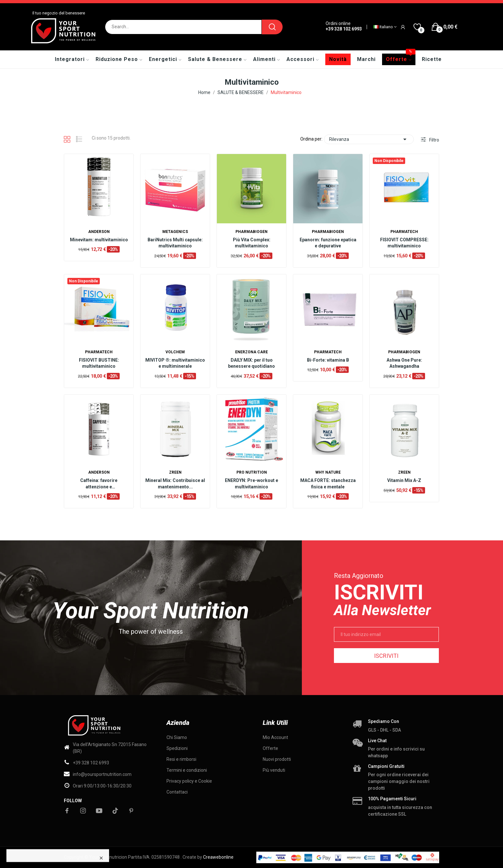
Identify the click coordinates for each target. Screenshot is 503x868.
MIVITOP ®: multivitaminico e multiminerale (175, 363)
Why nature (328, 472)
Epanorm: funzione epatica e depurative (328, 243)
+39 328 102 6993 (344, 29)
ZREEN (175, 472)
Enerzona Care (251, 352)
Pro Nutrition (252, 472)
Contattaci (177, 792)
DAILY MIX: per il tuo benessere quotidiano (251, 363)
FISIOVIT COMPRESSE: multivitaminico (404, 243)
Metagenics (175, 232)
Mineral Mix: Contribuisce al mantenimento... (175, 484)
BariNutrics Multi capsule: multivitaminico (175, 243)
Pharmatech (404, 232)
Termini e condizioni (187, 770)
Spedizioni (177, 748)
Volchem (175, 352)
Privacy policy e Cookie (189, 781)
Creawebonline (218, 857)
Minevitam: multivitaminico (99, 240)
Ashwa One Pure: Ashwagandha (404, 363)
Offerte (270, 748)
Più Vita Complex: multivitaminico (252, 243)
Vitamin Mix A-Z (404, 480)
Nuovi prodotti (277, 759)
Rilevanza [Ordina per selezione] (369, 139)
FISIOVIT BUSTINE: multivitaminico (99, 363)
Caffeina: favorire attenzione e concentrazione (99, 484)
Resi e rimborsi (181, 759)
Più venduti (274, 770)
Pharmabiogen (251, 232)
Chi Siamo (177, 737)
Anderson (99, 232)
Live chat (377, 741)
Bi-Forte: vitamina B (328, 360)
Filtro (434, 140)
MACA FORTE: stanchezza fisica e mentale (328, 484)
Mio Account (275, 737)
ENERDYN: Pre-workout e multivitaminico (251, 484)
